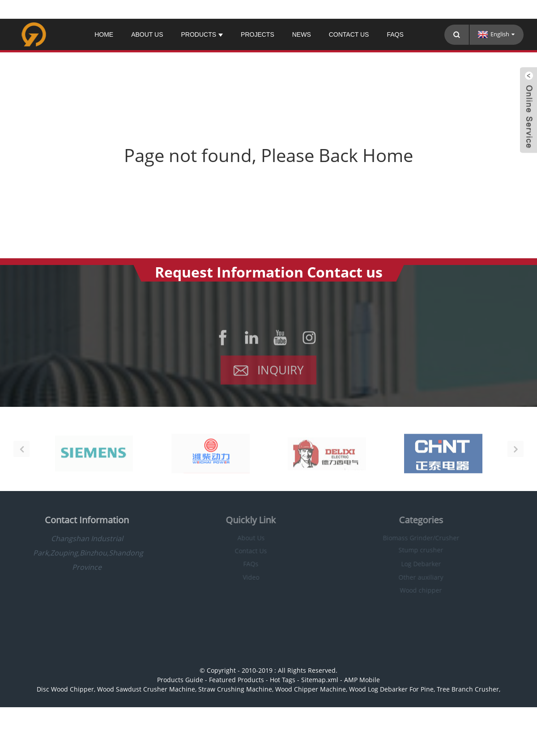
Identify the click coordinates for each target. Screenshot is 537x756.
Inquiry (281, 372)
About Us (147, 34)
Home (104, 34)
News (302, 34)
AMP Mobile (362, 680)
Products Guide (180, 680)
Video (243, 577)
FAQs (395, 34)
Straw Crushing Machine (235, 689)
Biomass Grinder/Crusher (413, 538)
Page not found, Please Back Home (268, 155)
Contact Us (349, 34)
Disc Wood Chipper (65, 689)
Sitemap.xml (320, 680)
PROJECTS (258, 34)
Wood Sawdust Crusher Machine (146, 689)
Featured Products (237, 680)
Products (202, 34)
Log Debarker (413, 564)
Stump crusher (413, 550)
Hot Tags (283, 680)
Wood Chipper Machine (311, 689)
